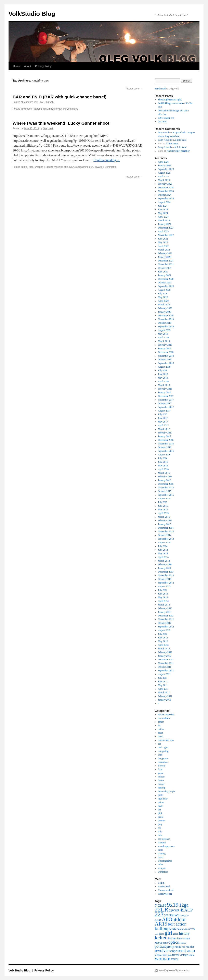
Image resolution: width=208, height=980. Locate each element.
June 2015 (163, 506)
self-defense (164, 839)
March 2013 (164, 605)
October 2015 (165, 491)
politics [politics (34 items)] (183, 943)
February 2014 (165, 564)
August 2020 (164, 290)
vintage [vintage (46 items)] (184, 955)
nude (160, 806)
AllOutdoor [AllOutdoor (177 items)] (174, 919)
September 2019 (166, 327)
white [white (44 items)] (192, 955)
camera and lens (166, 740)
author (161, 729)
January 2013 (165, 612)
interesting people (167, 791)
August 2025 (164, 173)
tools (160, 850)
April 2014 (163, 557)
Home (17, 66)
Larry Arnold (164, 140)
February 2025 (165, 184)
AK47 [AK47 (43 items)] (158, 920)
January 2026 (165, 166)
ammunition (164, 718)
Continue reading (107, 160)
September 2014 (166, 539)
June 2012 (163, 638)
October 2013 (165, 579)
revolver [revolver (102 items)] (162, 951)
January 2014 (165, 568)
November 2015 (166, 488)
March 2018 (164, 385)
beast (161, 733)
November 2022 (166, 235)
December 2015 (166, 484)
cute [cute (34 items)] (157, 934)
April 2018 (163, 381)
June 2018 (163, 374)
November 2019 (166, 319)
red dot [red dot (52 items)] (190, 947)
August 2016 (164, 455)
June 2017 (163, 418)
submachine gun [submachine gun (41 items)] (163, 955)
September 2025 (166, 169)
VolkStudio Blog (32, 14)
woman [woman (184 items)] (163, 959)
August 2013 (164, 586)
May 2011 (163, 685)
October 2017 (165, 403)
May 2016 (163, 466)
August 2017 (164, 411)
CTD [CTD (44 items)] (192, 929)
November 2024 (166, 191)
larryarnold (163, 133)
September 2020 (166, 286)
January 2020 (165, 312)
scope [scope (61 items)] (173, 951)
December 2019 (166, 316)
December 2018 (166, 352)
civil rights (163, 747)
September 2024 (166, 198)
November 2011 (166, 663)
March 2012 (164, 649)
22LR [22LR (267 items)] (162, 909)
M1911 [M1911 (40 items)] (158, 943)
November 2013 (166, 575)
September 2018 (166, 363)
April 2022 (163, 246)
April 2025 (163, 176)
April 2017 (163, 425)
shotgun (162, 843)
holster (161, 777)
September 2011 (166, 671)
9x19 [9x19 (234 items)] (173, 905)
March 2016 (164, 473)
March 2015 (164, 517)
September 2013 (166, 583)
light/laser (163, 799)
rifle (25, 167)
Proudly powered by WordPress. (174, 970)
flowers (162, 766)
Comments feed (166, 890)
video (161, 865)
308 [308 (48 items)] (166, 915)
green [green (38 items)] (176, 934)
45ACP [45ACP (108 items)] (186, 910)
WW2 (98, 167)
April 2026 (163, 162)
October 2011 (165, 667)
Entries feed (164, 886)
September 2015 (166, 495)
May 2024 (163, 213)
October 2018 (165, 359)
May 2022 (163, 242)
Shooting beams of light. (170, 100)
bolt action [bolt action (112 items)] (177, 924)
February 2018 (165, 389)
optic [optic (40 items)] (165, 943)
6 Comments (71, 109)
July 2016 (163, 458)
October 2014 (165, 535)
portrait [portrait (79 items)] (160, 946)
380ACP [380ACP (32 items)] (185, 916)
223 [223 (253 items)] (159, 914)
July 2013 (163, 590)
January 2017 (165, 436)
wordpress (163, 872)
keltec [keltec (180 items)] (161, 938)
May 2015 (163, 510)
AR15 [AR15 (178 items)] (161, 924)
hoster (161, 780)
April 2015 (163, 513)
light (45, 109)
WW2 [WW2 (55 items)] (175, 959)
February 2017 (165, 433)
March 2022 (164, 250)
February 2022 (165, 253)
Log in (161, 883)
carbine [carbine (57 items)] (175, 929)
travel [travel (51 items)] (176, 955)
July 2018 (163, 370)
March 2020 (164, 305)
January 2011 (165, 700)
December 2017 (166, 396)
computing (163, 751)
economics (163, 762)
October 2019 (165, 323)
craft (160, 755)
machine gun (55, 109)
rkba (31, 167)
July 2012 (163, 634)
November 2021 (166, 264)
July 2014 (163, 546)
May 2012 (163, 641)
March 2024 (164, 220)
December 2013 (166, 572)
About (28, 66)
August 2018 (164, 367)
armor (161, 722)
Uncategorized (165, 861)
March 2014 (164, 561)
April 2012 (163, 645)
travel (161, 857)
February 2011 (165, 696)
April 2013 (163, 601)
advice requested (166, 714)
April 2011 (163, 689)
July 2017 (163, 414)
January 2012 (165, 656)
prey (160, 824)
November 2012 (166, 619)
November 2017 (166, 400)
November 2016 (166, 444)
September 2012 (166, 627)
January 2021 (165, 275)
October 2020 (165, 283)
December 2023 (166, 228)
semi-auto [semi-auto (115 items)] (186, 951)
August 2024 (164, 202)
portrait (162, 821)
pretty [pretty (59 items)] (170, 947)
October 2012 (165, 623)
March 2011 (164, 693)
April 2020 (163, 301)
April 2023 (163, 231)
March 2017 (164, 429)
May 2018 (163, 378)
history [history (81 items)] (184, 933)
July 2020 (163, 294)
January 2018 (165, 392)
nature (161, 802)
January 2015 (165, 524)
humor (161, 784)
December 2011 (166, 660)
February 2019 (165, 345)
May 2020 (163, 297)
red (160, 828)
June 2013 (163, 594)
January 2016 (165, 480)
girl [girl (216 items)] (168, 933)
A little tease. (181, 140)
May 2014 (163, 553)
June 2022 (163, 239)
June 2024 (163, 209)
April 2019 (163, 338)
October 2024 (165, 195)
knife (161, 795)
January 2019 (165, 348)
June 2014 (163, 550)
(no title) (162, 122)
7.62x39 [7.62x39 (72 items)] (161, 905)
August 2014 (164, 542)
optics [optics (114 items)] (174, 942)
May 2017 (163, 422)
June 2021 (163, 272)
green (161, 773)
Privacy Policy (43, 66)
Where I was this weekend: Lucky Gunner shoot (61, 123)
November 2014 (166, 531)
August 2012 (164, 630)
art (159, 725)
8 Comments (109, 167)
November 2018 (166, 356)
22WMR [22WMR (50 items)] (174, 910)
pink (160, 813)
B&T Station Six (166, 118)
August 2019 (164, 330)
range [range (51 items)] (178, 947)
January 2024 (165, 224)
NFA (72, 167)
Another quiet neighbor (178, 151)
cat (159, 744)
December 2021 (166, 261)
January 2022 (165, 257)
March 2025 (164, 180)
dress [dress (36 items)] (161, 934)
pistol (161, 817)
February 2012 (165, 652)
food (160, 769)
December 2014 (166, 528)
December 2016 (166, 440)
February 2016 (165, 477)
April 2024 (163, 217)
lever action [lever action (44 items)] (184, 938)
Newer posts (134, 89)
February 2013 (165, 608)
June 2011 (163, 682)
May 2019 (163, 334)
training (162, 854)
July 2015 (163, 502)
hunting (162, 788)
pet (160, 810)
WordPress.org (165, 894)
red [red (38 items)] (183, 947)
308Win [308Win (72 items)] (175, 915)
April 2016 (163, 469)
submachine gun (84, 167)
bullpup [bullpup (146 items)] (162, 928)
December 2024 (166, 187)
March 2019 (164, 341)
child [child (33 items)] (186, 929)
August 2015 (164, 499)
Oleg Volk (49, 102)
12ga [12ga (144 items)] (184, 905)
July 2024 (163, 206)
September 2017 (166, 407)
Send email (160, 89)
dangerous (163, 758)
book (160, 736)
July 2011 (163, 678)
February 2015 (165, 520)
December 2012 (166, 616)
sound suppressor (166, 846)
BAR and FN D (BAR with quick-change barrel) (60, 97)
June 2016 (163, 462)
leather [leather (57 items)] (172, 938)
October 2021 (165, 268)
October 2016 (165, 447)
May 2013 (163, 597)
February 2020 (165, 308)
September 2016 (166, 451)
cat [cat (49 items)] (182, 929)
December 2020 (166, 279)
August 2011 (164, 674)
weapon (28, 109)
